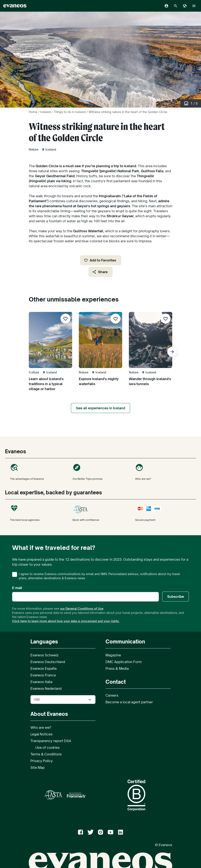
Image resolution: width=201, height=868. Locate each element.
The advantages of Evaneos (38, 472)
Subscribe (176, 597)
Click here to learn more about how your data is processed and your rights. (66, 621)
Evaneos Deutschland (48, 662)
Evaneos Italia (41, 682)
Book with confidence (100, 513)
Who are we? (163, 472)
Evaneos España (43, 668)
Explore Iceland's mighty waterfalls (99, 381)
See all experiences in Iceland (100, 408)
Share (100, 272)
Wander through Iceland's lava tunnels (150, 381)
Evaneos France (43, 675)
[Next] (172, 352)
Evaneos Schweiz (45, 655)
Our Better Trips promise (100, 472)
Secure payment (163, 513)
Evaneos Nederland (46, 688)
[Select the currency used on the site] (63, 700)
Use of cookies (48, 747)
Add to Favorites (100, 260)
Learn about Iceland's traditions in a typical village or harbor (46, 384)
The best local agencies (38, 513)
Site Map (38, 768)
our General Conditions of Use (82, 609)
